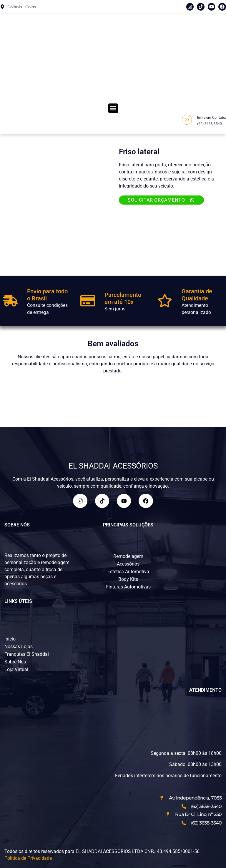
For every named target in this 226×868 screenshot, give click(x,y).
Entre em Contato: (212, 118)
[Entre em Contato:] (187, 120)
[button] (113, 108)
